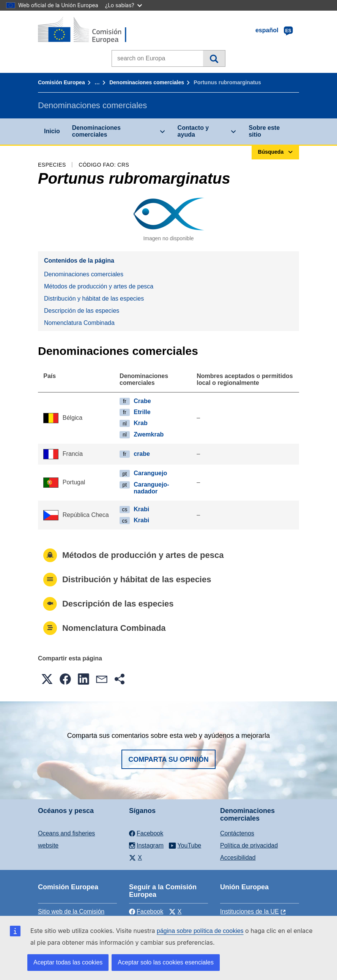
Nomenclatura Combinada (79, 323)
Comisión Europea (61, 82)
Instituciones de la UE (250, 911)
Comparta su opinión (168, 759)
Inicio (52, 131)
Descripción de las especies (82, 311)
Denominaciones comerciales (147, 82)
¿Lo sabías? (124, 5)
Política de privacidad (249, 845)
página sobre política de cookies (200, 931)
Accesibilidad (238, 858)
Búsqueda (214, 58)
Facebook (146, 911)
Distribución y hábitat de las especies (94, 299)
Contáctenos (237, 833)
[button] (47, 679)
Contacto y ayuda (193, 131)
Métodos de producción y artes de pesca (99, 286)
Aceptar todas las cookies (68, 962)
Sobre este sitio (264, 131)
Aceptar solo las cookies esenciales (166, 962)
